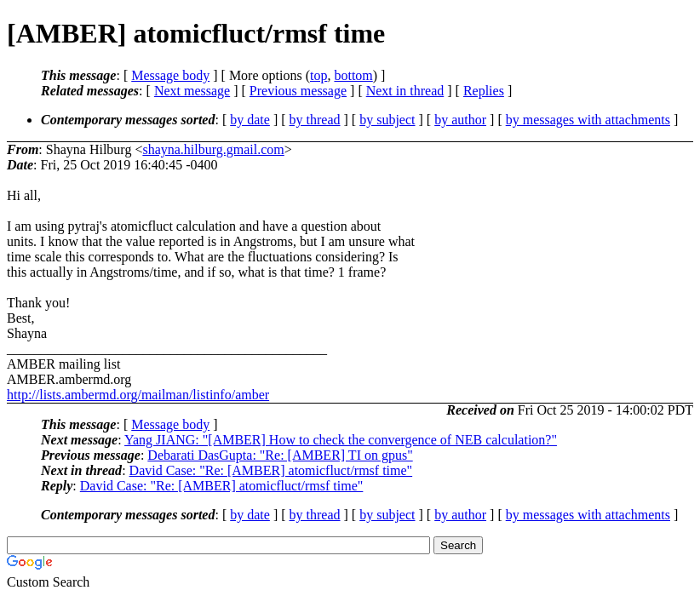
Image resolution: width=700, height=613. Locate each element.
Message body (170, 75)
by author (460, 120)
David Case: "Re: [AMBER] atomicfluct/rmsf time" (271, 470)
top (318, 75)
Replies (484, 91)
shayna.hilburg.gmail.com (213, 149)
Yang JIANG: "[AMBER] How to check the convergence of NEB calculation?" (341, 440)
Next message (192, 91)
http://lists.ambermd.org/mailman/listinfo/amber (138, 395)
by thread (315, 120)
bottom (353, 75)
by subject (387, 120)
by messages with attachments (588, 120)
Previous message (298, 91)
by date (250, 120)
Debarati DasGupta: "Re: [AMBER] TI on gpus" (280, 455)
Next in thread (405, 91)
